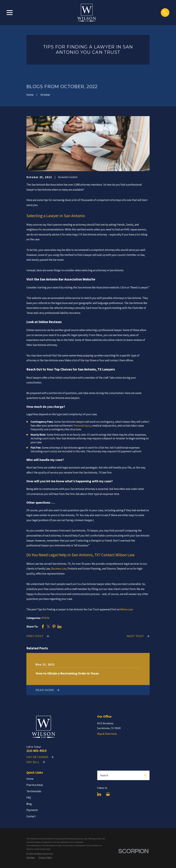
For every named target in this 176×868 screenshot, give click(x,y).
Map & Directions (107, 734)
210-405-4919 (36, 751)
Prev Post (35, 636)
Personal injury (82, 426)
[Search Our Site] (145, 775)
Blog (29, 804)
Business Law (59, 569)
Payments (32, 810)
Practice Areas (35, 785)
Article (45, 618)
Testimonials (34, 791)
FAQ (29, 798)
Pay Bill (33, 762)
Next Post (135, 636)
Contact (31, 816)
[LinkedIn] (99, 794)
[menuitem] (31, 858)
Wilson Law (126, 609)
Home (30, 779)
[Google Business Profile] (108, 794)
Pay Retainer (37, 757)
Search (104, 775)
